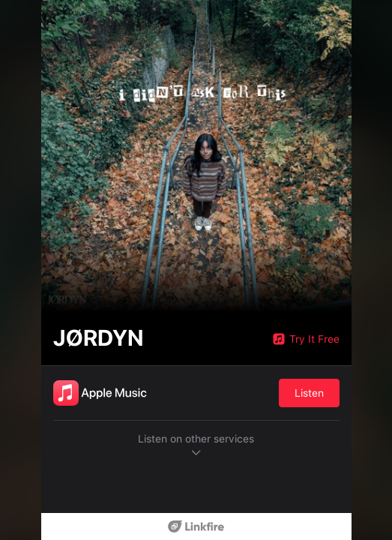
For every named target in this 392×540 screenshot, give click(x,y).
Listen (309, 393)
